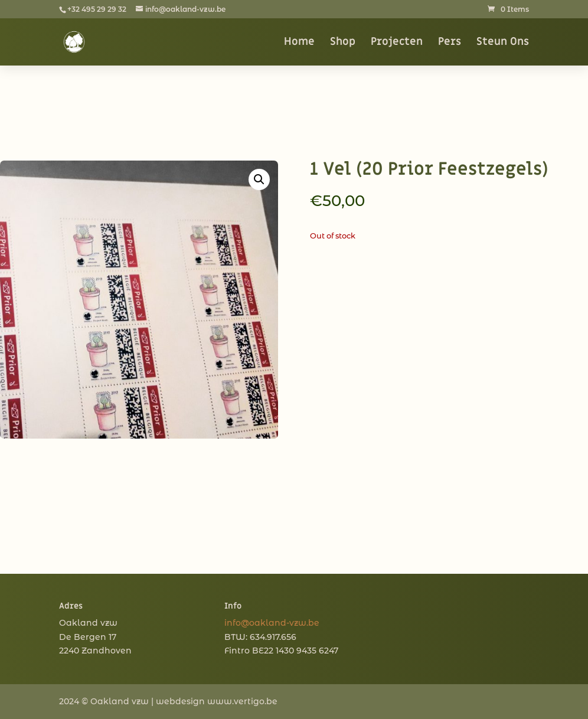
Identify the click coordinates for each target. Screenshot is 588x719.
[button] (259, 179)
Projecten (397, 43)
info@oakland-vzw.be (272, 623)
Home (299, 43)
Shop (343, 43)
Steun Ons (503, 43)
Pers (450, 43)
